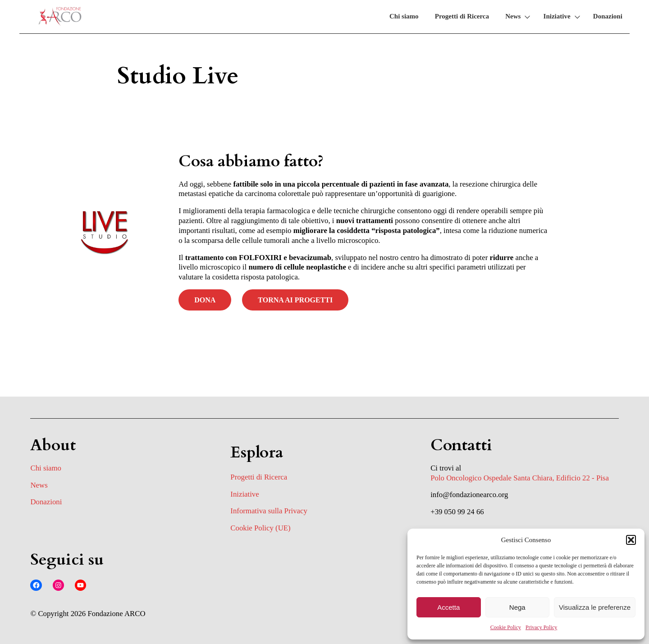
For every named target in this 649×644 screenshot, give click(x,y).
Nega (517, 607)
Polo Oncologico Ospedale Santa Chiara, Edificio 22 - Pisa (520, 478)
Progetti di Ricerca (462, 16)
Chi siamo (404, 16)
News (513, 16)
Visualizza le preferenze (595, 607)
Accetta (448, 607)
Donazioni (608, 16)
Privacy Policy (541, 627)
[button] (631, 540)
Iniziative (557, 16)
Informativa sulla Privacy (269, 511)
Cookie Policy (506, 627)
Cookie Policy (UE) (260, 528)
